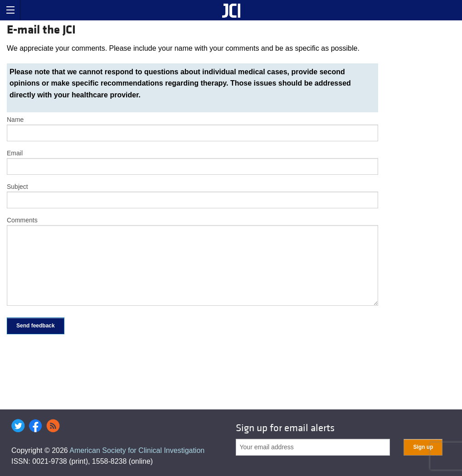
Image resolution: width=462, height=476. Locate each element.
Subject (17, 187)
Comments (22, 220)
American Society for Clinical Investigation (137, 450)
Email (15, 153)
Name (15, 120)
